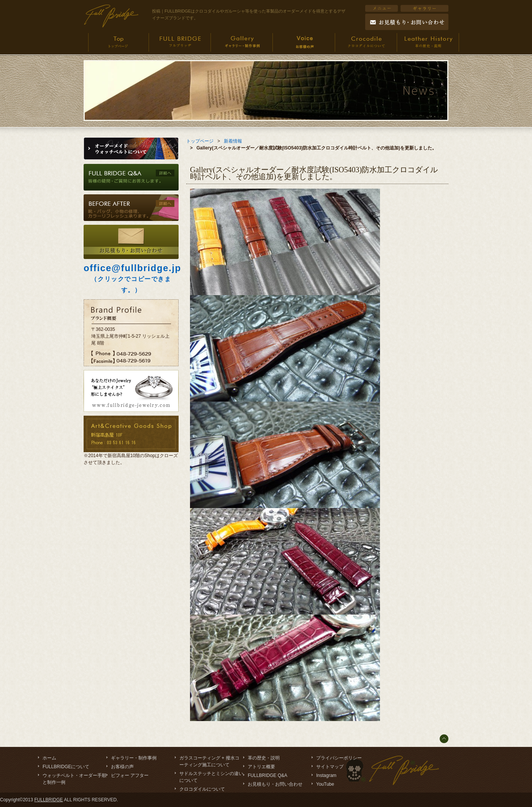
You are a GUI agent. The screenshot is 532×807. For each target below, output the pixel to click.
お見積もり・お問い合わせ (275, 784)
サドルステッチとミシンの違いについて (211, 777)
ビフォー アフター (130, 775)
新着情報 (233, 141)
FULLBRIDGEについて (66, 767)
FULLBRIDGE (48, 800)
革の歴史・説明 (264, 758)
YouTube (325, 784)
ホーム (49, 758)
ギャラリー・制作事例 (134, 758)
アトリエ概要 (261, 767)
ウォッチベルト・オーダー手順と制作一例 (74, 779)
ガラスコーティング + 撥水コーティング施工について (209, 761)
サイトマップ (330, 767)
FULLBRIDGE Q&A (268, 775)
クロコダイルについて (202, 789)
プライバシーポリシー (339, 758)
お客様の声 (122, 767)
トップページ (200, 141)
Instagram (326, 775)
